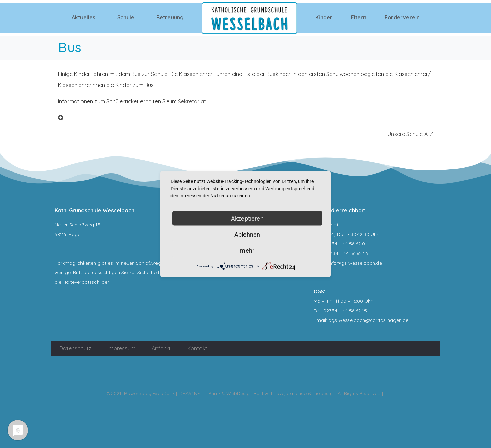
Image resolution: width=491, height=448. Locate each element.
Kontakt (197, 348)
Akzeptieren (247, 218)
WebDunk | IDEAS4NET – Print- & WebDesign (203, 393)
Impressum (122, 348)
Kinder (324, 17)
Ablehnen (247, 234)
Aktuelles (84, 17)
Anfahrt (161, 348)
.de (405, 320)
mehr (247, 250)
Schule (126, 17)
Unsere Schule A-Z (410, 134)
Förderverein (402, 17)
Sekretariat (192, 101)
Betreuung (170, 17)
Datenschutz (75, 348)
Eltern (359, 17)
